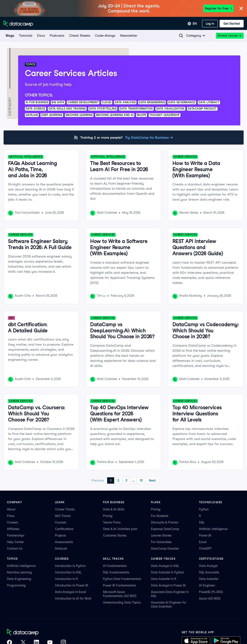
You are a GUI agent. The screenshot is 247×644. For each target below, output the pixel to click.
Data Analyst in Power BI (168, 585)
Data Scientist (209, 579)
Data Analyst (208, 566)
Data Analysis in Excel (71, 592)
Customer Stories (115, 535)
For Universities (161, 542)
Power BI (205, 535)
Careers (13, 522)
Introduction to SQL (68, 572)
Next (152, 480)
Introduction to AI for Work (73, 598)
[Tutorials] (25, 36)
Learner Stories (161, 535)
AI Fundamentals (115, 566)
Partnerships (16, 535)
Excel (203, 542)
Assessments (64, 542)
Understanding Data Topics (122, 602)
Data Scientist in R (164, 579)
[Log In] (210, 24)
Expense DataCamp (165, 529)
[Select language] (192, 24)
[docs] (41, 36)
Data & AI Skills (114, 509)
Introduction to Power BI (72, 585)
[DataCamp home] (36, 633)
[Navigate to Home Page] (18, 24)
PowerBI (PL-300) (211, 592)
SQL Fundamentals (116, 572)
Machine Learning (19, 572)
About (11, 509)
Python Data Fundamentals (122, 579)
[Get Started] (232, 24)
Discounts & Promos (165, 522)
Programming (16, 585)
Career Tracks (65, 509)
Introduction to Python (70, 566)
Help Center (15, 542)
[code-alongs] (105, 36)
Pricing (108, 516)
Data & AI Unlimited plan (120, 529)
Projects (61, 535)
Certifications (64, 529)
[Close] (241, 9)
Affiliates (13, 529)
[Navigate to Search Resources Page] (181, 36)
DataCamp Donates (165, 549)
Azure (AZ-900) (210, 598)
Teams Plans (112, 522)
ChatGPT (205, 549)
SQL (202, 522)
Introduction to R (66, 579)
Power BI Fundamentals (119, 585)
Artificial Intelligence (213, 529)
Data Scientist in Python (168, 572)
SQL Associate (209, 572)
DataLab (61, 549)
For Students (160, 516)
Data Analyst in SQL (165, 566)
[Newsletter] (128, 36)
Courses (61, 522)
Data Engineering (19, 579)
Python (204, 509)
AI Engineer (207, 585)
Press (11, 516)
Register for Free (218, 8)
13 (141, 480)
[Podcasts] (57, 36)
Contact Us (15, 549)
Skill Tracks (63, 516)
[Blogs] (10, 36)
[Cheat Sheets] (79, 36)
